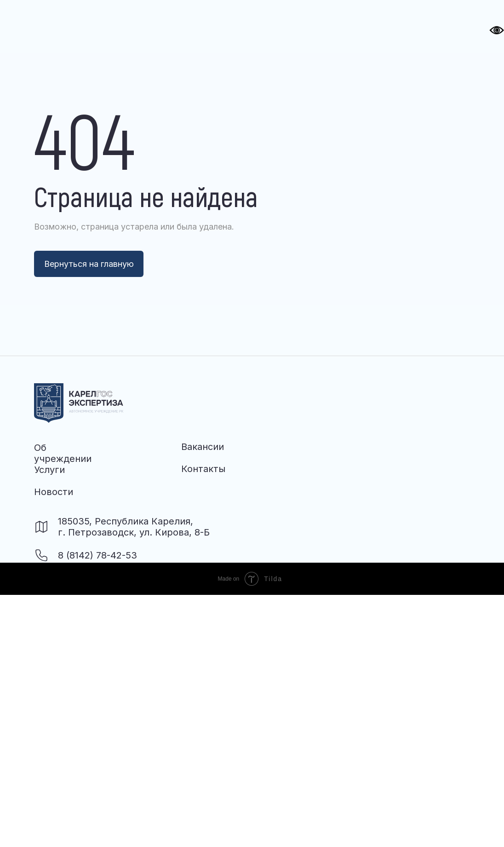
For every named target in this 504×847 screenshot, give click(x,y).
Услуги (49, 470)
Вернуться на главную (89, 264)
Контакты (203, 469)
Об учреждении (63, 453)
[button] (312, 24)
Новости (54, 492)
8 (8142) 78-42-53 (97, 555)
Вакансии (203, 447)
